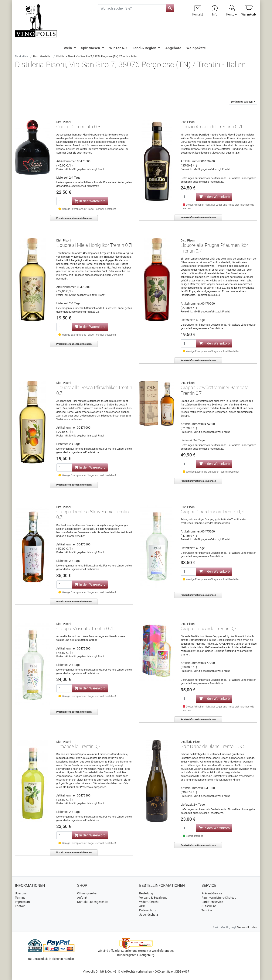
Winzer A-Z (118, 48)
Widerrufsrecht (149, 902)
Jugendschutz (149, 915)
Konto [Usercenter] (232, 10)
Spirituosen (91, 48)
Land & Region (145, 48)
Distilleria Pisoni (191, 742)
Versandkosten (247, 927)
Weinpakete (196, 48)
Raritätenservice (212, 902)
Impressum (22, 902)
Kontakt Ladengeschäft (93, 902)
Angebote (173, 48)
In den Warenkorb (90, 201)
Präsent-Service (212, 893)
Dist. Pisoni (64, 122)
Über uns (21, 893)
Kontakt (20, 906)
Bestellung (146, 893)
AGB (142, 906)
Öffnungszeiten (87, 893)
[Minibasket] (249, 11)
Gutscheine (209, 906)
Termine (20, 898)
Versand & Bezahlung (153, 898)
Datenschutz (148, 910)
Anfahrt (82, 898)
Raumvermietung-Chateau (219, 898)
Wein (68, 48)
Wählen (242, 102)
